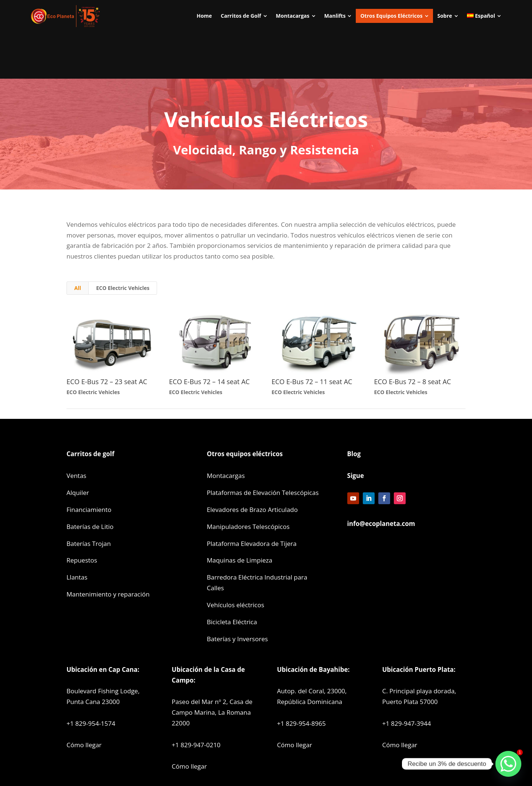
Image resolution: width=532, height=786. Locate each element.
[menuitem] (204, 16)
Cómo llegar (84, 745)
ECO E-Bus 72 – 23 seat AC (107, 382)
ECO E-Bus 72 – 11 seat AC (312, 382)
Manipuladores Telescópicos (248, 527)
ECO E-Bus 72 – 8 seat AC (413, 382)
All (78, 288)
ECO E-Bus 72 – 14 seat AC (209, 382)
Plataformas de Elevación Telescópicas (263, 493)
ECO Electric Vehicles (123, 288)
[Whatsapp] (508, 764)
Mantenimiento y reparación (108, 594)
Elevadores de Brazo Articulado (252, 510)
